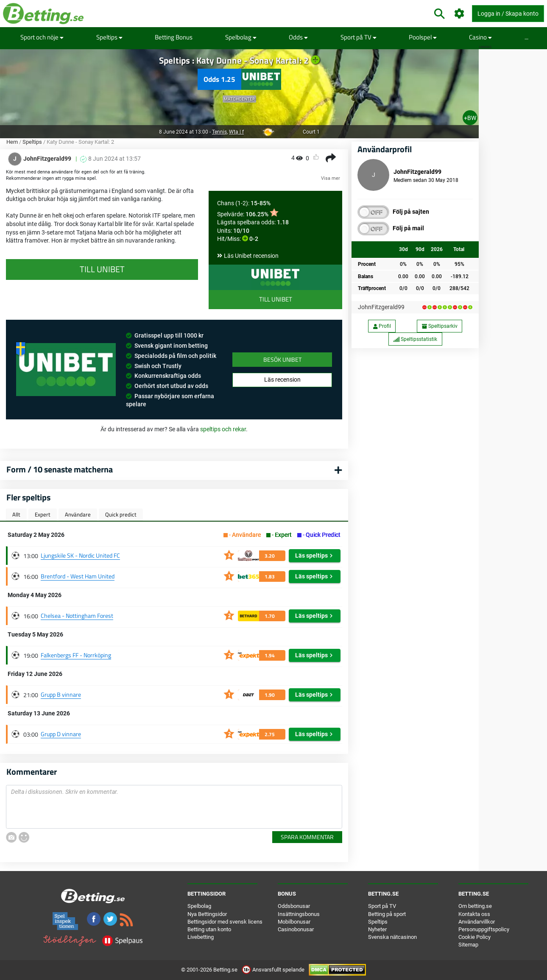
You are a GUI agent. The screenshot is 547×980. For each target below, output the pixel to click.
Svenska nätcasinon (392, 937)
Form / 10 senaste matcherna (60, 469)
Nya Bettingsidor (207, 914)
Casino (480, 37)
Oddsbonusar (294, 906)
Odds (298, 37)
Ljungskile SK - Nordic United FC (80, 555)
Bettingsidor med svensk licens (225, 922)
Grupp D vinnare (61, 734)
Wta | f (236, 132)
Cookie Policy (474, 937)
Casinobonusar (296, 929)
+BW (470, 118)
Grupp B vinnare (61, 694)
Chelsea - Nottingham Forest (77, 616)
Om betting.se (475, 906)
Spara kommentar (307, 837)
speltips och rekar (223, 429)
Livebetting (201, 937)
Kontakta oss (474, 914)
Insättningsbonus (299, 914)
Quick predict (121, 514)
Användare (78, 514)
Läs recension (282, 380)
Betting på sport (387, 914)
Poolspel (423, 37)
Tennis (219, 132)
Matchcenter (239, 99)
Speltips (109, 37)
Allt (16, 514)
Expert (43, 514)
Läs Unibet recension (251, 256)
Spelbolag (241, 37)
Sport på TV (359, 37)
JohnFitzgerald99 (381, 307)
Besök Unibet (282, 359)
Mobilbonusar (294, 922)
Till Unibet (276, 299)
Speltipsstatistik (415, 339)
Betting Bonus (174, 37)
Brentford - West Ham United (78, 576)
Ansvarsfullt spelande (274, 970)
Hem (12, 142)
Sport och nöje (42, 37)
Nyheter (377, 929)
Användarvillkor (477, 922)
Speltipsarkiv (440, 326)
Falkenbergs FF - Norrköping (76, 655)
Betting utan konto (209, 929)
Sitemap (468, 945)
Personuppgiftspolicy (484, 929)
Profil (382, 326)
